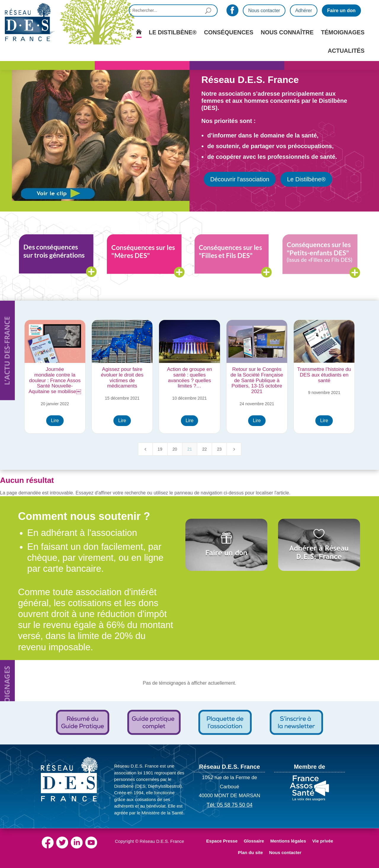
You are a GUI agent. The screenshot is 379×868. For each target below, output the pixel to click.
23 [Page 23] (219, 449)
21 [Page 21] (190, 449)
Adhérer (304, 11)
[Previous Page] (145, 449)
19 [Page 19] (160, 449)
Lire (55, 421)
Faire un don (341, 11)
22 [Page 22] (205, 449)
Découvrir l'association (240, 179)
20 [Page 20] (175, 449)
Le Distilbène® (306, 179)
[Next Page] (234, 449)
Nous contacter (264, 11)
